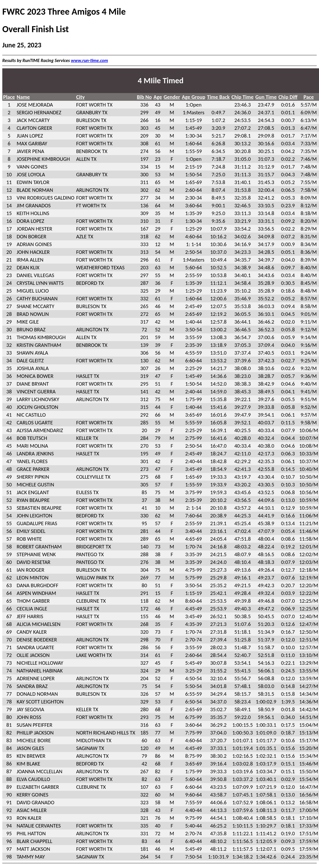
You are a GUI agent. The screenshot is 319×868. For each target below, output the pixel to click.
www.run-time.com (89, 60)
